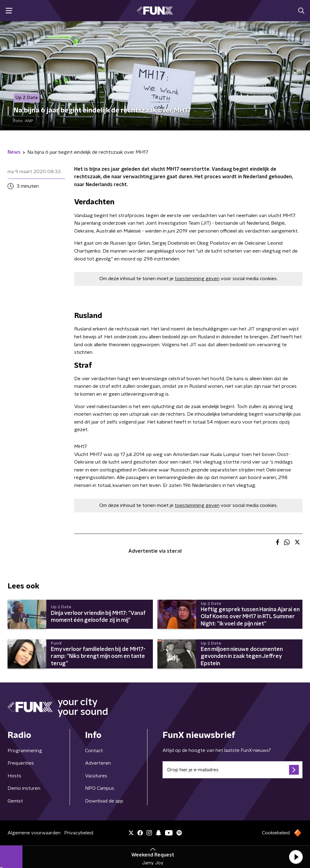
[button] (296, 857)
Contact (94, 751)
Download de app (104, 801)
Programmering (25, 751)
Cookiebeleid (276, 833)
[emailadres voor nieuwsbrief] (232, 770)
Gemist (15, 801)
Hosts (14, 776)
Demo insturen (24, 788)
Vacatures (96, 776)
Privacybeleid (79, 833)
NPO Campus (100, 788)
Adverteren (98, 763)
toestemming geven (197, 279)
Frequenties (21, 763)
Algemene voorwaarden (34, 833)
